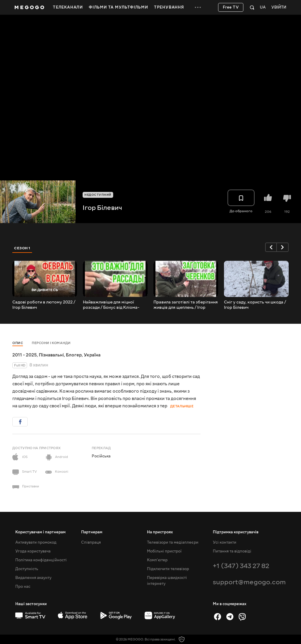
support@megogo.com (249, 582)
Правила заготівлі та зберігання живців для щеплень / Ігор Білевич (186, 305)
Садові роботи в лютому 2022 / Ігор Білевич (44, 305)
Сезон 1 (22, 248)
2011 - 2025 (25, 355)
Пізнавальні (51, 355)
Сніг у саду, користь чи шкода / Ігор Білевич (255, 305)
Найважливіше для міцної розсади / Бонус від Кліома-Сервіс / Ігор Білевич (111, 305)
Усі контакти (225, 542)
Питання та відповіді (232, 551)
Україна (92, 355)
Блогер (74, 355)
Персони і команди (51, 343)
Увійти (279, 8)
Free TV (231, 7)
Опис (18, 343)
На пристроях (160, 532)
